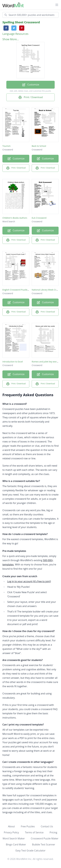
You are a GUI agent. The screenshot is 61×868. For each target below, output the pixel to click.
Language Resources (15, 34)
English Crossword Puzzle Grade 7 (19, 290)
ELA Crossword (39, 218)
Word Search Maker (14, 838)
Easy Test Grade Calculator (30, 851)
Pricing (53, 832)
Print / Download (30, 97)
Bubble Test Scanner (44, 844)
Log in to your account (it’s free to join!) (29, 581)
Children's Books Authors (15, 218)
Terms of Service (34, 832)
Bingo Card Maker (16, 844)
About (11, 826)
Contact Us (47, 826)
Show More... (11, 39)
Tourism (6, 146)
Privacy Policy (11, 832)
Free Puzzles (28, 826)
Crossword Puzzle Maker (45, 838)
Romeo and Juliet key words (45, 362)
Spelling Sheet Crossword (21, 22)
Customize (30, 85)
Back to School (39, 146)
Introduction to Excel (13, 362)
